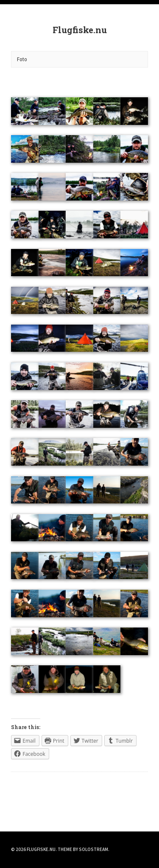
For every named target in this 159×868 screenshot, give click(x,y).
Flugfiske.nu (80, 30)
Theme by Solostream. (84, 849)
